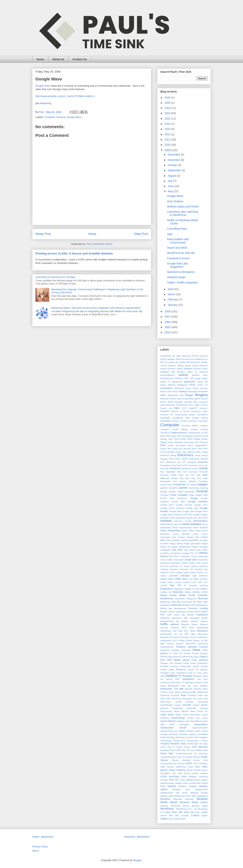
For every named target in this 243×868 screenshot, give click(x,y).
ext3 (201, 465)
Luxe (194, 582)
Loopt (163, 582)
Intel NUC (177, 550)
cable (197, 405)
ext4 (206, 465)
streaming (173, 734)
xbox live (189, 812)
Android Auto (200, 375)
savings (190, 702)
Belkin (163, 395)
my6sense (202, 615)
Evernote (203, 462)
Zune (171, 819)
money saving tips (177, 612)
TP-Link (190, 750)
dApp (173, 436)
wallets (204, 780)
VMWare (193, 777)
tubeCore (203, 753)
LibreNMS (173, 576)
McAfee (196, 592)
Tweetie (196, 757)
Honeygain (166, 537)
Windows (165, 799)
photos (164, 653)
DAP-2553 (165, 436)
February (173, 299)
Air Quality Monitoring (186, 362)
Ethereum (171, 462)
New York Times (187, 631)
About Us (58, 59)
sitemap (204, 708)
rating (205, 676)
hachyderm (181, 518)
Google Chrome (184, 505)
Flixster (175, 478)
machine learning (198, 585)
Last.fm (194, 566)
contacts (204, 426)
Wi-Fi (189, 796)
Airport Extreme (168, 369)
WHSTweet (180, 796)
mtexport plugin (176, 277)
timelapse (165, 750)
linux (185, 579)
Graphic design (200, 515)
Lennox (200, 572)
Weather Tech (181, 789)
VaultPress (181, 767)
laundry (198, 569)
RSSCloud (176, 699)
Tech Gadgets (201, 737)
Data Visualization (185, 436)
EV (179, 462)
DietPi (190, 439)
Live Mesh (194, 579)
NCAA (205, 618)
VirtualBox (165, 773)
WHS (171, 796)
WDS (163, 786)
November (174, 160)
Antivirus (179, 378)
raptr (170, 234)
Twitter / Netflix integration (183, 283)
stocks (205, 731)
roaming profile (189, 692)
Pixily (191, 657)
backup (183, 391)
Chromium (196, 411)
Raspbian (188, 676)
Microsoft (203, 599)
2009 (168, 150)
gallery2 (164, 488)
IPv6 (175, 556)
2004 (168, 332)
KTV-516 (165, 566)
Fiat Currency (190, 472)
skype (177, 711)
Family (204, 468)
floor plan (185, 478)
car (170, 408)
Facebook (175, 468)
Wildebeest (202, 796)
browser (188, 402)
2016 (168, 124)
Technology (166, 741)
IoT (196, 553)
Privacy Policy (40, 847)
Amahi (180, 369)
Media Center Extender (193, 595)
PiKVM (164, 657)
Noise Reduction (182, 637)
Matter (188, 592)
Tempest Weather (170, 744)
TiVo (172, 750)
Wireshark (176, 806)
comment (192, 421)
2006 (168, 322)
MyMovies (165, 618)
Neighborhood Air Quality (174, 621)
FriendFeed (179, 485)
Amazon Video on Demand (192, 372)
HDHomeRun (200, 521)
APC (187, 378)
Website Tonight (199, 793)
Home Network (200, 528)
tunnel (173, 757)
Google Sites (175, 511)
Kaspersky (203, 560)
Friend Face (166, 485)
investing (165, 553)
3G (174, 356)
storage (164, 734)
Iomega (185, 553)
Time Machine (200, 747)
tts (196, 753)
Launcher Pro (186, 569)
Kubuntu (174, 566)
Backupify (193, 391)
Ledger (179, 572)
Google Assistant (198, 502)
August (172, 176)
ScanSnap (203, 702)
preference (203, 663)
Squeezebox (201, 724)
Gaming (204, 488)
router (200, 695)
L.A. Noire (184, 566)
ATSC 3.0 (203, 385)
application (190, 382)
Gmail (173, 495)
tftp (196, 744)
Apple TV (165, 382)
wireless (164, 806)
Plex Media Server (178, 660)
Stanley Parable (186, 731)
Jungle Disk (191, 560)
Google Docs (201, 505)
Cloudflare (165, 418)
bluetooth (165, 399)
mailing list (166, 592)
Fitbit (181, 475)
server (204, 705)
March (172, 294)
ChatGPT (193, 408)
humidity (204, 540)
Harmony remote (183, 521)
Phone (196, 650)
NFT (187, 634)
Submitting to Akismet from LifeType (55, 277)
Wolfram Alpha (200, 806)
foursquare (166, 481)
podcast (203, 660)
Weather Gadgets (188, 786)
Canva (163, 408)
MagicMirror (167, 589)
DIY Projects (201, 442)
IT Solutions (184, 556)
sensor (196, 705)
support (192, 734)
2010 (168, 145)
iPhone (203, 553)
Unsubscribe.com (169, 763)
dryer (194, 449)
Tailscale (180, 737)
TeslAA (190, 744)
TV (183, 757)
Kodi (198, 563)
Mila (174, 602)
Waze (205, 783)
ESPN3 (204, 459)
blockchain (173, 395)
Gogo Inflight (195, 495)
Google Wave (43, 86)
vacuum (170, 767)
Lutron (170, 582)
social (205, 718)
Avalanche (179, 388)
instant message (200, 547)
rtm (194, 699)
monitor (190, 612)
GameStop (194, 488)
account (204, 356)
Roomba (192, 695)
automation (166, 388)
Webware (45, 103)
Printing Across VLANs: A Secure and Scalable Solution (74, 253)
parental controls (198, 647)
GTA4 (172, 518)
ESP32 (185, 459)
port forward (176, 663)
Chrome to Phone (180, 411)
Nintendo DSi (167, 637)
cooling (194, 429)
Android (183, 375)
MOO (197, 612)
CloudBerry (202, 415)
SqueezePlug (167, 731)
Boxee (163, 402)
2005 (168, 327)
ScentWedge (166, 705)
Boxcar (204, 399)
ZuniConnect (180, 819)
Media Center (169, 595)
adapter (171, 359)
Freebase (203, 481)
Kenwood (165, 563)
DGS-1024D (180, 439)
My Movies (188, 615)
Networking (202, 628)
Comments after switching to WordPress (183, 213)
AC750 (196, 356)
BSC (196, 402)
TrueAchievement (184, 753)
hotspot (190, 537)
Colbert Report (200, 418)
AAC (179, 356)
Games (183, 488)
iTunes (194, 556)
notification (203, 637)
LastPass (203, 566)
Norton (193, 637)
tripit (171, 753)
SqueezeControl (200, 728)
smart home (167, 715)
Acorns (164, 359)
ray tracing (166, 679)
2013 (168, 129)
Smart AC (202, 711)
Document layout (184, 445)
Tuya (179, 757)
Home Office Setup (191, 531)
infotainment (185, 547)
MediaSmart (167, 599)
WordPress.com (184, 809)
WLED (186, 806)
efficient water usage (197, 452)
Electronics (185, 455)
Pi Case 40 (176, 653)
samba (178, 702)
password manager (170, 650)
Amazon (188, 369)
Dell (206, 436)
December (174, 155)
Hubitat (204, 537)
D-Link (205, 433)
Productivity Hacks (189, 666)
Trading (198, 750)
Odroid (196, 641)
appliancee (177, 382)
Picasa (195, 653)
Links (178, 579)
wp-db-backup (201, 809)
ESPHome (194, 459)
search (178, 705)
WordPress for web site (181, 253)
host (174, 537)
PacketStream (167, 647)
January (173, 305)
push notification (178, 673)
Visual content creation (196, 773)
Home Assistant (191, 524)
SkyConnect (166, 711)
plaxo (196, 657)
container (165, 429)
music (177, 615)
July (170, 181)
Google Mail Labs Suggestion (178, 265)
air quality (170, 362)
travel (163, 753)
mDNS (204, 592)
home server (200, 534)
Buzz (191, 405)
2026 (168, 98)
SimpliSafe (178, 708)
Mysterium (177, 618)
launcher (174, 569)
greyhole (164, 518)
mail (198, 589)
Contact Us (80, 59)
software (180, 721)
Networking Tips (168, 631)
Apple (205, 378)
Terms (35, 851)
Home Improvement (182, 528)
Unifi (206, 760)
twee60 (188, 757)
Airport (188, 365)
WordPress (167, 809)
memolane (180, 599)
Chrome (165, 411)
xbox (168, 812)
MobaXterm (202, 605)
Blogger (189, 395)
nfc (176, 634)
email (197, 455)
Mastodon (178, 592)
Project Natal (167, 670)
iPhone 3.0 (166, 556)
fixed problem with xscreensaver (178, 241)
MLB (193, 605)
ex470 (185, 465)
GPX (190, 515)
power (193, 663)
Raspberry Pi (173, 676)
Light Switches (200, 576)
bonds (173, 399)
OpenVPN (191, 644)
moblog (204, 608)
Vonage (164, 780)
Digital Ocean (167, 442)
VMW (184, 777)
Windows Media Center (194, 802)
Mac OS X (178, 585)
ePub (177, 459)
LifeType (185, 576)
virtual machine (177, 770)
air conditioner (198, 359)
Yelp (177, 815)
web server (182, 793)
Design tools (167, 439)
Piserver (177, 657)
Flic (187, 475)
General (61, 117)
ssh (176, 731)
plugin (194, 660)
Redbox (204, 686)
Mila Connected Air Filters (190, 602)
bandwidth (203, 391)
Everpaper (165, 465)
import (205, 544)
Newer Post (43, 234)
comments (203, 421)
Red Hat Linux (190, 686)
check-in (204, 408)
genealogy (190, 492)
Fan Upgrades (168, 472)
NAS (186, 618)
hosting (181, 537)
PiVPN (184, 657)
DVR (205, 449)
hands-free (192, 518)
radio (205, 673)
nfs (181, 634)
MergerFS (191, 599)
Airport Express (200, 365)
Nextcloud (202, 631)
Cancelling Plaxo (177, 229)
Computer (50, 117)
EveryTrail (176, 465)
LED (172, 572)
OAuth (189, 641)
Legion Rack (189, 572)
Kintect (192, 563)
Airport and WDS (177, 248)
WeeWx (164, 796)
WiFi (194, 796)
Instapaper (165, 550)
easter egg (181, 452)
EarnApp (170, 452)
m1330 (164, 585)
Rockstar (175, 695)
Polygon (164, 663)
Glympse (165, 495)
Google (194, 498)
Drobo (175, 449)
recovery (199, 682)
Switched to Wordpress (181, 272)
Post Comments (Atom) (99, 244)
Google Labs (192, 508)
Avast (188, 388)
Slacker (185, 711)
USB (163, 767)
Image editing (176, 544)
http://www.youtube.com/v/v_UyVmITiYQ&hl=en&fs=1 (65, 96)
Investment (175, 553)
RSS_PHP (165, 699)
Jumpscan (179, 560)
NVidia (182, 641)
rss (206, 695)
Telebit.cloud (179, 741)
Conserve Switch (190, 426)
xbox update (201, 812)
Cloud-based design (185, 415)
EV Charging (189, 462)
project (204, 666)
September (175, 170)
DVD (200, 449)
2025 (168, 103)
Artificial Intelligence (178, 385)
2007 (168, 317)
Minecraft (176, 605)
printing (174, 666)
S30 (206, 699)
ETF (162, 462)
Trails (205, 750)
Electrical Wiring (168, 455)
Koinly (205, 563)
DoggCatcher (201, 445)
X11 (162, 812)
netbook (194, 621)
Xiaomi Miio (167, 815)
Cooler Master (180, 429)
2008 (168, 311)
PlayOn (204, 657)
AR (206, 382)
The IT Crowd (175, 747)
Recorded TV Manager (182, 682)
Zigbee (164, 819)
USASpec (203, 763)
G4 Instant (191, 485)
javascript (203, 556)
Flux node (202, 478)
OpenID (180, 644)
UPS (195, 763)
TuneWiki (165, 757)
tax (186, 737)
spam (205, 721)
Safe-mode (166, 702)
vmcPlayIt (174, 777)
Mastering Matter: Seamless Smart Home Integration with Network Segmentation (96, 308)
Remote (189, 689)
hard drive (203, 518)
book (179, 399)
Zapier (205, 815)
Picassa (204, 653)
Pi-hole (187, 653)
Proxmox (181, 670)
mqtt (169, 615)
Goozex (178, 515)
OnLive (170, 644)
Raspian (198, 676)
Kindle (184, 563)
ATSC (193, 385)
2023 (168, 113)
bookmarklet (188, 399)
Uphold (181, 763)
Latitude (164, 569)
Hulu (163, 540)
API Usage (196, 378)
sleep (193, 711)
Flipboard (165, 478)
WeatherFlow (201, 789)
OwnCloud (203, 644)
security (187, 705)
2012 (168, 134)
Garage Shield (176, 492)
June (171, 186)
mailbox (204, 589)
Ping (170, 657)
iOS (192, 553)
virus (174, 773)
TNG (184, 750)
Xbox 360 (177, 812)
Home (40, 59)
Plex (163, 660)
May (171, 191)
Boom (197, 399)
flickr (205, 475)
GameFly (173, 488)
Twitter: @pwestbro (43, 837)
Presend (164, 666)
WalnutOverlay (167, 783)
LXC (206, 582)
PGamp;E (186, 650)
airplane (172, 365)
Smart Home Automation (188, 715)
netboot (204, 621)
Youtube (185, 815)
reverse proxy (167, 692)
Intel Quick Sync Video (196, 550)
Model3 (164, 612)
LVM (200, 582)
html (197, 537)
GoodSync (182, 498)
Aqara (200, 382)
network (175, 624)
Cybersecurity (194, 433)
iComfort (164, 544)
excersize (193, 465)
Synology (171, 737)
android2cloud (167, 378)
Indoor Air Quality (169, 547)
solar (187, 721)
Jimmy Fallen (167, 560)
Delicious (199, 436)
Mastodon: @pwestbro (137, 837)
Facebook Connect (178, 258)
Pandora (181, 647)
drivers (164, 449)
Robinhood (202, 692)
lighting (164, 579)
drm (169, 449)
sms (198, 718)
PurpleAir (165, 673)
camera (204, 405)
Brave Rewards (176, 402)
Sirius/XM (191, 708)
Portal (186, 663)
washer (179, 783)
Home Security (181, 534)
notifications (166, 641)
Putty (190, 673)
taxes (191, 737)
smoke (190, 718)
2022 (168, 119)
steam (198, 731)
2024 (168, 108)
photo (205, 650)
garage (164, 492)
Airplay (180, 365)
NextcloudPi (166, 634)
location (204, 579)
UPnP (189, 763)
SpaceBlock (196, 721)
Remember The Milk (172, 689)
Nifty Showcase (199, 634)
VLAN (164, 777)
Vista (180, 773)
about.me (187, 356)
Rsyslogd (187, 699)
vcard (190, 767)
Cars (177, 408)
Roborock (165, 695)
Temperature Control (197, 741)
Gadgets (203, 484)
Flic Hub (196, 475)
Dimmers (179, 442)
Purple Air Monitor (198, 670)
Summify (183, 734)
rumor (200, 699)
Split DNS (167, 724)
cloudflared (178, 418)
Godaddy (183, 495)
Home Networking (170, 531)
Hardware (166, 521)
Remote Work (201, 689)
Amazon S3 (167, 372)
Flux (193, 478)
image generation (192, 544)
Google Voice (201, 511)
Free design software (185, 481)
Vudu (183, 780)
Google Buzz (167, 505)
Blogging (201, 395)
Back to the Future (169, 391)
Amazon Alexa (201, 369)
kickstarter (175, 563)
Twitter (204, 757)
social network (168, 721)
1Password (166, 356)
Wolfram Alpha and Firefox (183, 207)
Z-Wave (195, 815)
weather (172, 786)
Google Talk (188, 511)
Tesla (183, 744)
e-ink (163, 452)
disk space (189, 442)
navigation (195, 618)
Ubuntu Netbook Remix (186, 760)
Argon (163, 385)
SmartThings (178, 718)
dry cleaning (185, 449)
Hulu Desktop (175, 201)
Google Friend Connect (172, 508)
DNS (163, 445)
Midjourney (166, 602)
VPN (171, 780)
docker (171, 445)
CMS (188, 418)
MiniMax (186, 605)
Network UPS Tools (182, 628)
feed (179, 472)
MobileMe (193, 608)
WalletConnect (193, 780)
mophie (204, 612)
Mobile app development (173, 608)
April (171, 289)
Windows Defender (183, 799)
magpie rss (190, 589)
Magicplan (179, 589)
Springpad (184, 724)
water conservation (192, 783)
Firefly (174, 475)
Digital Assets (201, 439)
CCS (184, 408)
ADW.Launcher (183, 359)
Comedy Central (179, 421)
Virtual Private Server (197, 770)
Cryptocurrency (178, 433)
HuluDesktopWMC (190, 540)
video (198, 767)
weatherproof (167, 793)
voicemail (203, 777)
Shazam (164, 708)
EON (171, 459)
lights (171, 579)
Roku (183, 695)
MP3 (163, 615)
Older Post (141, 234)
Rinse (178, 692)
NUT (175, 641)
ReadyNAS (188, 679)
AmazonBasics (167, 375)
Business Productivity (177, 405)
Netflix (164, 624)
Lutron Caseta (182, 582)
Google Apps (178, 502)
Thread (187, 747)
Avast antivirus (200, 388)
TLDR (178, 750)
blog (182, 395)
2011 (168, 140)
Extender (165, 468)
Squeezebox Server (173, 728)
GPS (185, 515)
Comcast (165, 421)
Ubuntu (164, 760)
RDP (177, 679)
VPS (177, 780)
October (173, 165)
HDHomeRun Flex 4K (171, 524)
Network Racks (189, 624)
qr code (198, 673)
